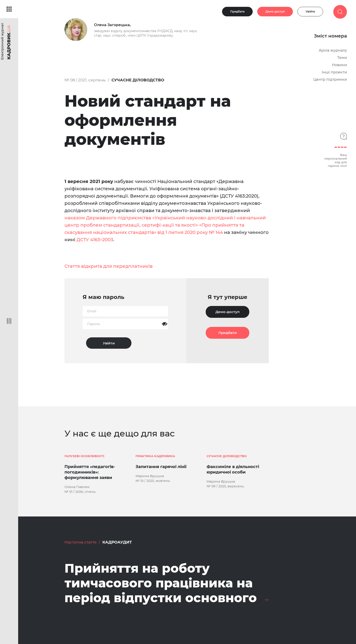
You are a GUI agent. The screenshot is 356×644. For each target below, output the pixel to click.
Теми (342, 58)
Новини (339, 65)
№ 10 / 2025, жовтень (153, 481)
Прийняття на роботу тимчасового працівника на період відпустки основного (161, 583)
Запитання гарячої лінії (161, 467)
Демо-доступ (275, 11)
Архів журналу (333, 50)
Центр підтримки (330, 79)
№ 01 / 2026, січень (80, 492)
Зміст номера (330, 36)
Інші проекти (334, 72)
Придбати (237, 11)
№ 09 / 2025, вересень (225, 486)
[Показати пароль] (165, 324)
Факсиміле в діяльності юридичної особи (233, 469)
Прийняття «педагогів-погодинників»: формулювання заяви (90, 472)
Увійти (310, 11)
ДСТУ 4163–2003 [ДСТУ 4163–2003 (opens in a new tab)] (95, 240)
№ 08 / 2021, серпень (85, 80)
